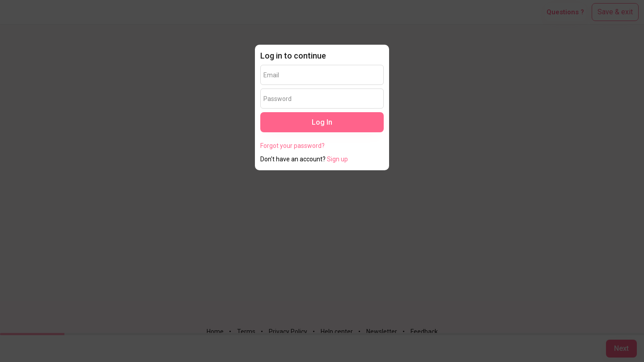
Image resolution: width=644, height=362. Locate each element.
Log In (322, 122)
